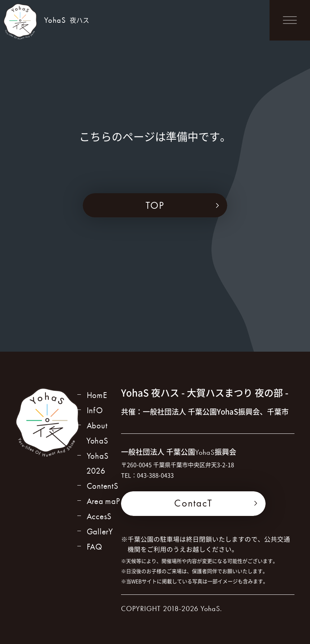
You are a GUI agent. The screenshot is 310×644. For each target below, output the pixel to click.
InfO (94, 411)
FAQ (94, 552)
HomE (97, 396)
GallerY (100, 536)
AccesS (99, 521)
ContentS (102, 489)
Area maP (104, 505)
